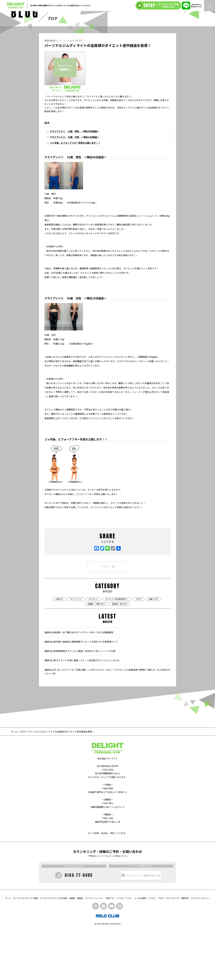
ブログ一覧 (107, 618)
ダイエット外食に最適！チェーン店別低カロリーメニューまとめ (82, 712)
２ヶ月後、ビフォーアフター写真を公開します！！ (75, 194)
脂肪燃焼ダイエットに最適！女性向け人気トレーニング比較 (80, 702)
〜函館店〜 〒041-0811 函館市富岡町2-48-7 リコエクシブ (107, 855)
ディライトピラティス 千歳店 (26, 949)
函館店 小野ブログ (96, 655)
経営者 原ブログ (120, 655)
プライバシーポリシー (200, 949)
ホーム (14, 783)
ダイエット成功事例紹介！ (72, 92)
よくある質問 (140, 949)
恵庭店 (80, 949)
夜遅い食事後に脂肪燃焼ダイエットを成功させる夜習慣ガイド (81, 693)
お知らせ (59, 650)
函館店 (72, 949)
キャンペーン (76, 650)
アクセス (152, 949)
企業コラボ (153, 650)
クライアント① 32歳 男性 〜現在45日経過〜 (75, 183)
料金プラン (111, 949)
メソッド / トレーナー (94, 949)
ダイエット (94, 650)
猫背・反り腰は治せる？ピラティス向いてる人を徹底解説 (79, 684)
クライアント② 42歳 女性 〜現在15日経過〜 (75, 188)
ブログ (138, 650)
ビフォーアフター (125, 949)
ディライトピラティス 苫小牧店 (54, 949)
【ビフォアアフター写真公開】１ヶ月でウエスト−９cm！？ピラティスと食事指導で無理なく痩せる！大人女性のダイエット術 (107, 723)
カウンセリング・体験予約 (177, 949)
